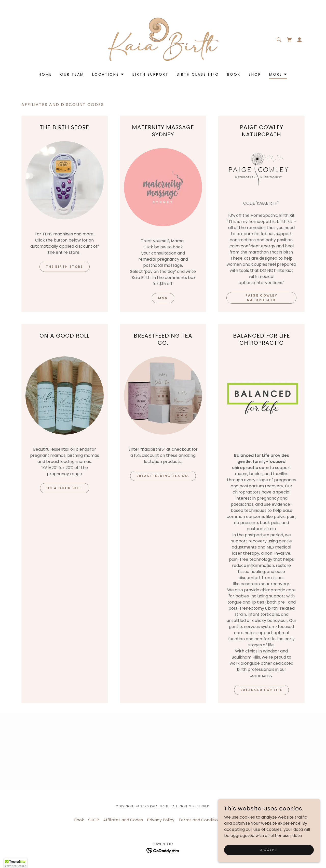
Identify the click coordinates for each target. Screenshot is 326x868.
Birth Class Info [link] (198, 74)
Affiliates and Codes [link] (123, 820)
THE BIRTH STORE (65, 267)
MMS (163, 298)
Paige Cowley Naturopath (262, 298)
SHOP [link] (255, 74)
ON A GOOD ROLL (65, 488)
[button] (300, 40)
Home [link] (45, 74)
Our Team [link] (72, 74)
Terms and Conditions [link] (200, 820)
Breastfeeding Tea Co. (163, 476)
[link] (163, 39)
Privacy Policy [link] (161, 820)
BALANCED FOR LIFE (262, 690)
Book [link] (234, 74)
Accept (269, 850)
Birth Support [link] (151, 74)
